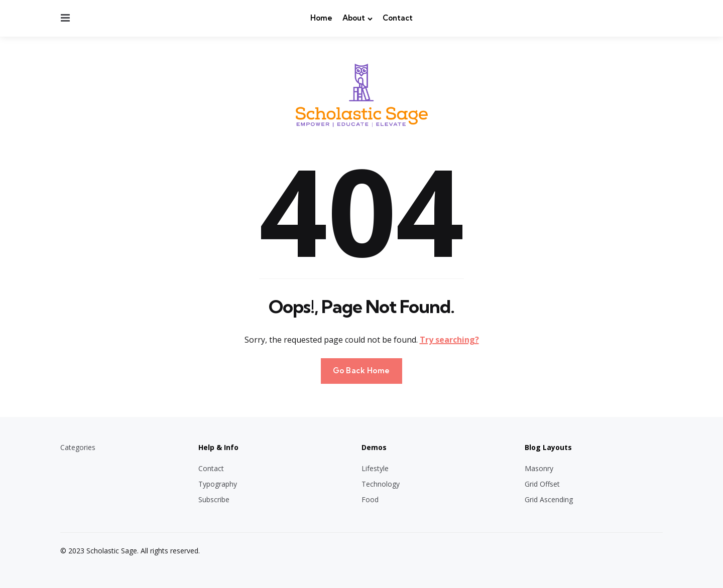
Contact (398, 18)
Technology (381, 484)
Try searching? (449, 340)
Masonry (539, 468)
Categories (78, 447)
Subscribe (214, 499)
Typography (218, 484)
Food (370, 499)
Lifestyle (375, 468)
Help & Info (218, 447)
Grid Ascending (549, 499)
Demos (374, 447)
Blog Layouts (548, 447)
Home (321, 18)
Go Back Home (361, 371)
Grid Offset (542, 484)
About (354, 18)
